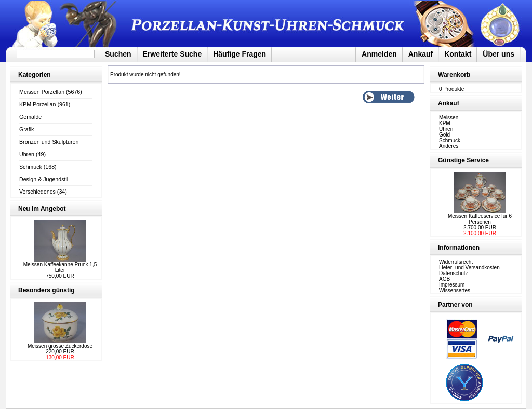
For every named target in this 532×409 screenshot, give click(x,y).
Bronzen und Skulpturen (49, 142)
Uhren (27, 154)
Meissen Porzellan (42, 92)
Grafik (26, 129)
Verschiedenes (37, 192)
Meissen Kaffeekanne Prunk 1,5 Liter (60, 267)
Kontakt (458, 54)
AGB (444, 279)
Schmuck (31, 167)
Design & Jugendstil (44, 179)
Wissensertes (455, 290)
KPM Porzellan (37, 104)
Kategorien (35, 75)
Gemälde (30, 117)
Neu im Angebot (42, 209)
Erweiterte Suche (172, 54)
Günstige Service (463, 160)
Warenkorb (454, 75)
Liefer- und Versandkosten (469, 268)
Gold (444, 135)
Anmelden (379, 54)
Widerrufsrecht (456, 262)
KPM (445, 123)
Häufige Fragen (240, 54)
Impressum (452, 285)
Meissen (449, 118)
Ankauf (421, 54)
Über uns (498, 54)
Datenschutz (454, 273)
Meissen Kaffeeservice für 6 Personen (480, 219)
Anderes (449, 146)
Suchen (118, 54)
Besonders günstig (46, 290)
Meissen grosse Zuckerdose (60, 346)
